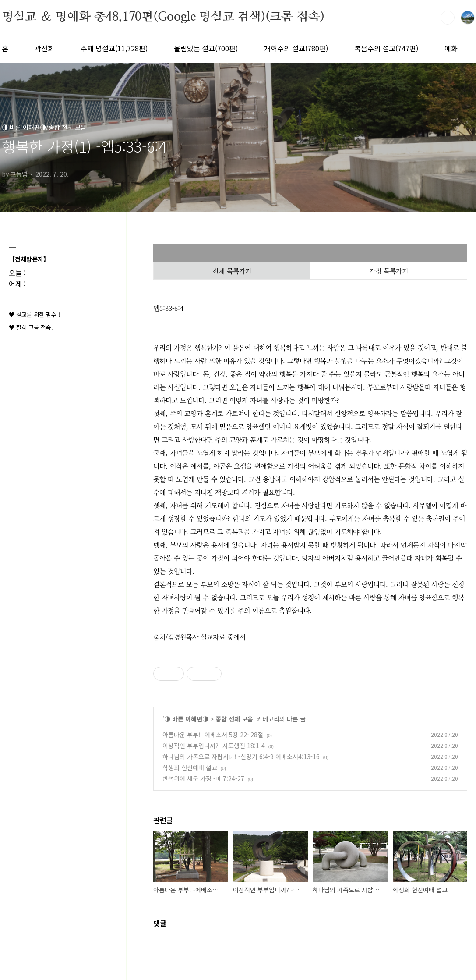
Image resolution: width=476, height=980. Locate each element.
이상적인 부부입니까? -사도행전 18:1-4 (214, 746)
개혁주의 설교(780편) (296, 48)
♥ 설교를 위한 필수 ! (34, 314)
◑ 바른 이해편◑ (186, 719)
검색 (448, 18)
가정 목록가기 (389, 271)
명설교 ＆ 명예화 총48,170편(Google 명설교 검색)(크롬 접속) (163, 17)
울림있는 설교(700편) (206, 48)
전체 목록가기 (232, 271)
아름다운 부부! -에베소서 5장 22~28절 (213, 735)
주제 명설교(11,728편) (114, 48)
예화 (451, 48)
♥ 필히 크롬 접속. (31, 327)
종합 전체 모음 (234, 719)
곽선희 (44, 48)
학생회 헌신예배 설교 (190, 767)
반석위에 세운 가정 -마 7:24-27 (203, 778)
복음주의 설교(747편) (386, 48)
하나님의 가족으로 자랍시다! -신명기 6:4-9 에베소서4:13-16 (241, 756)
